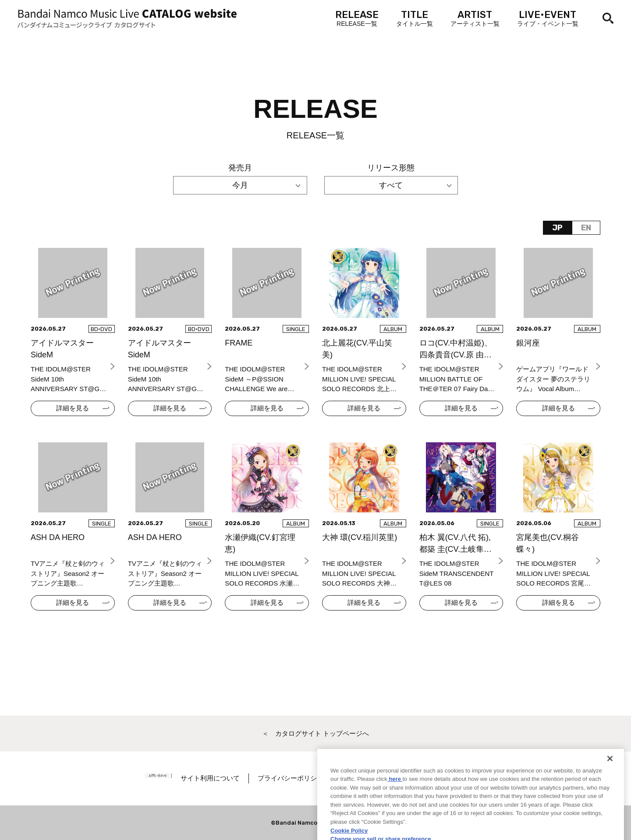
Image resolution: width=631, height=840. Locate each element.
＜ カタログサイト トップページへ (315, 733)
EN (586, 228)
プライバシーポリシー (305, 778)
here (395, 805)
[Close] (610, 785)
